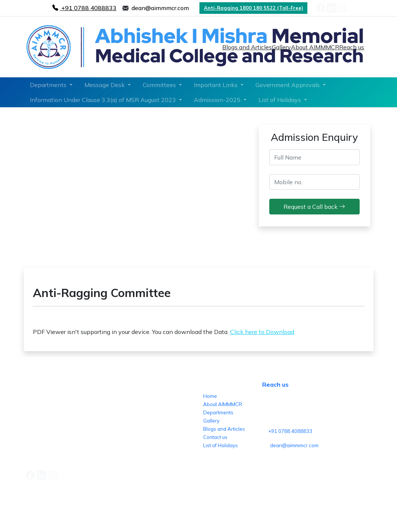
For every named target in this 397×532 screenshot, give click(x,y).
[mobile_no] (314, 182)
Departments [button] (49, 85)
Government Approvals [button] (288, 85)
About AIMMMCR (315, 47)
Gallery (281, 47)
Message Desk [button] (105, 85)
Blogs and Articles (247, 47)
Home (210, 396)
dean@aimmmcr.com (294, 445)
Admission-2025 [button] (218, 100)
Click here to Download (262, 332)
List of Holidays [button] (280, 100)
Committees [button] (160, 85)
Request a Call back (314, 207)
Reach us (352, 47)
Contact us (215, 437)
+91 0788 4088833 (290, 431)
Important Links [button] (216, 85)
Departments (218, 412)
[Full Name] (314, 157)
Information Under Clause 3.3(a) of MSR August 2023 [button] (104, 100)
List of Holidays (221, 445)
